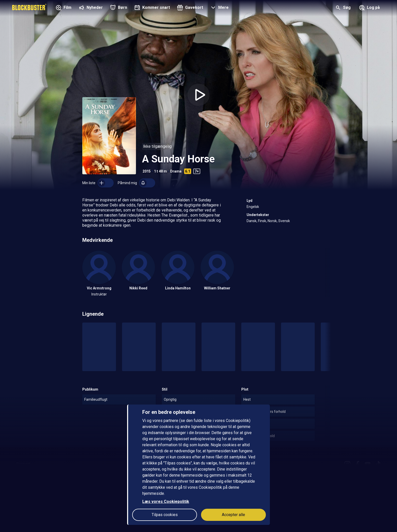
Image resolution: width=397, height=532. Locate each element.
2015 (147, 171)
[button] (219, 8)
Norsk (272, 221)
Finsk (262, 221)
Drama (176, 171)
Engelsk (253, 207)
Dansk (252, 221)
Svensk (284, 221)
